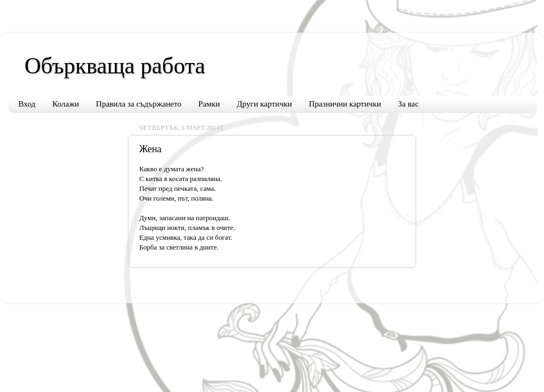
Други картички (264, 104)
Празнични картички (345, 104)
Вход (27, 104)
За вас (409, 104)
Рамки (209, 104)
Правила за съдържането (138, 104)
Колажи (66, 104)
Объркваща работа (115, 66)
